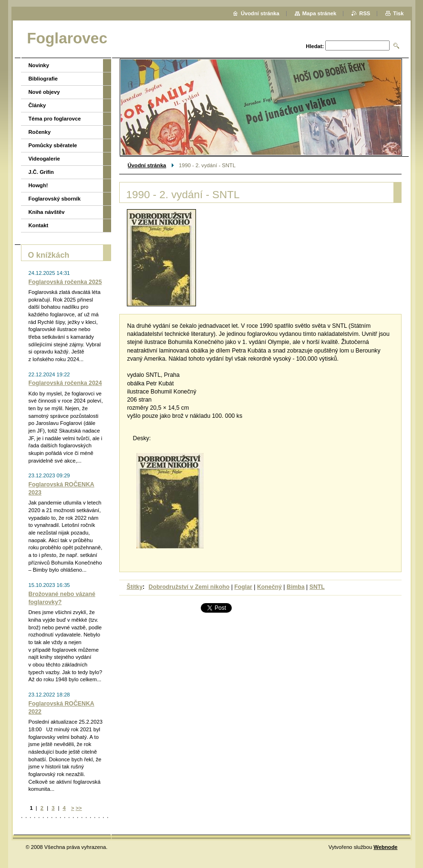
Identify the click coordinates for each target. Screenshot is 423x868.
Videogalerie (44, 159)
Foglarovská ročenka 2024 (65, 383)
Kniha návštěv (47, 212)
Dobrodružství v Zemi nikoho (189, 587)
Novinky (39, 65)
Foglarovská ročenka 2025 (65, 282)
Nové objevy (44, 92)
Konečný (269, 587)
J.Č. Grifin (41, 172)
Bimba (296, 587)
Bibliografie (43, 79)
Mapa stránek (320, 13)
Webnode (385, 847)
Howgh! (38, 185)
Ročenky (40, 132)
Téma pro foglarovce (55, 119)
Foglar (243, 587)
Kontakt (39, 225)
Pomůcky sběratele (53, 145)
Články (37, 105)
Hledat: (315, 46)
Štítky (135, 587)
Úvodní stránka (147, 165)
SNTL (317, 587)
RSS (365, 13)
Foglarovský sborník (55, 199)
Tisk (398, 13)
